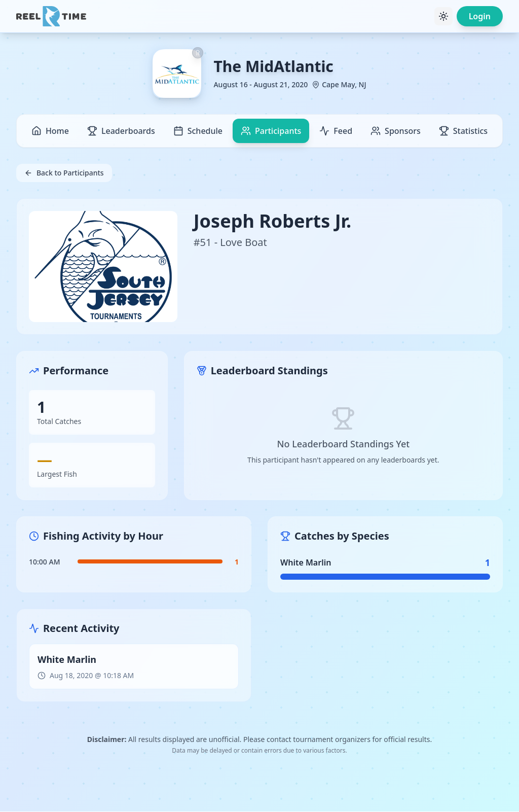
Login (480, 16)
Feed (336, 131)
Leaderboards (121, 131)
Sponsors (396, 131)
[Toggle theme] (443, 16)
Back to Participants (64, 173)
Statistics (463, 131)
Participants (271, 131)
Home (50, 131)
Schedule (198, 131)
